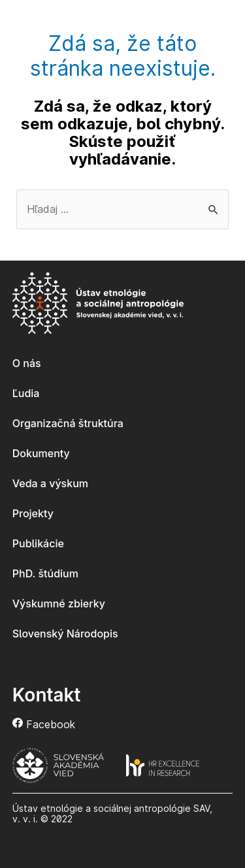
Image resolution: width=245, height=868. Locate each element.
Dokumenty (41, 453)
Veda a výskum (50, 483)
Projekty (33, 513)
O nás (27, 363)
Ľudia (26, 393)
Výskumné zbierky (59, 603)
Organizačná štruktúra (68, 423)
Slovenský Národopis (65, 634)
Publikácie (38, 543)
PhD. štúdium (45, 573)
